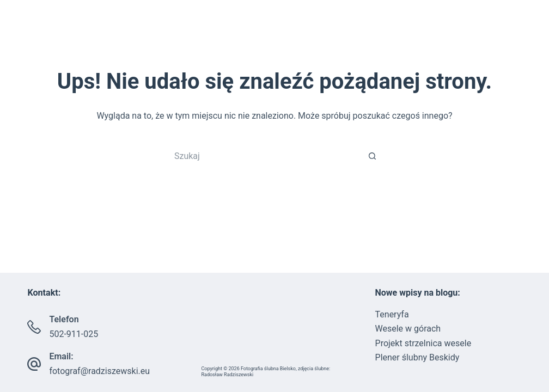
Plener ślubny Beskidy (417, 357)
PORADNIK (374, 33)
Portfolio (295, 33)
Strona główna (200, 33)
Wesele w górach (408, 329)
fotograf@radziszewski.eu (99, 371)
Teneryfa (392, 314)
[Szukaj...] (264, 156)
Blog (431, 33)
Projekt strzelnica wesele (423, 343)
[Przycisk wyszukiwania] (373, 156)
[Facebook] (20, 33)
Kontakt (483, 33)
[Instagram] (37, 33)
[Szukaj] (529, 33)
